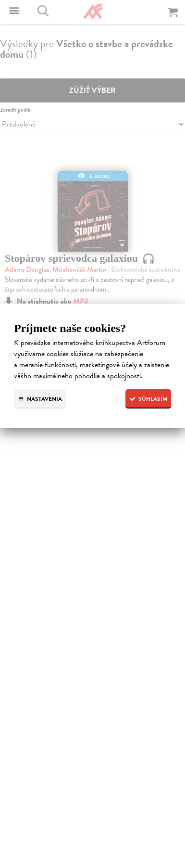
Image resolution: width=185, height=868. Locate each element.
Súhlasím (148, 399)
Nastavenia (40, 399)
